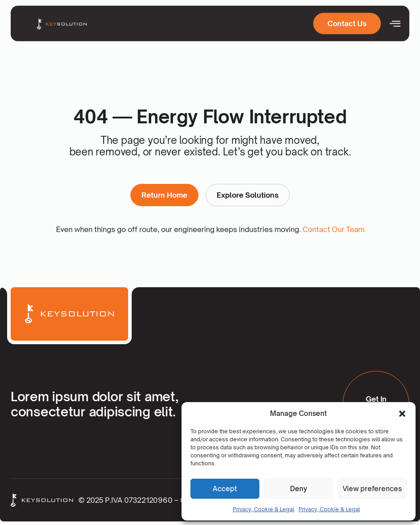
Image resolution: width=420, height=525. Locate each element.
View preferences (372, 489)
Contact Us (347, 22)
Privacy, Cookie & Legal (263, 509)
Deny (299, 489)
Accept (225, 489)
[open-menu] (395, 22)
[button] (402, 414)
